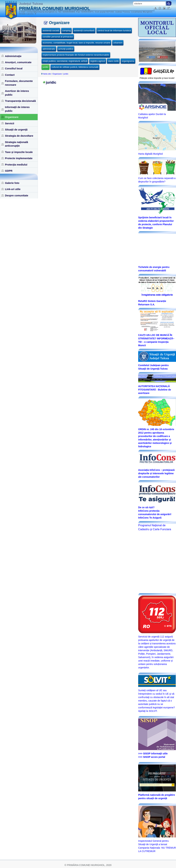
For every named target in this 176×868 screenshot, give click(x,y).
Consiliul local (14, 68)
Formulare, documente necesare (19, 83)
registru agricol (98, 61)
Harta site (47, 74)
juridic (46, 67)
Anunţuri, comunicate (18, 62)
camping (66, 30)
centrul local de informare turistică (114, 30)
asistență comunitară (84, 30)
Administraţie (13, 56)
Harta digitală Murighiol (150, 154)
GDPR (9, 171)
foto (151, 57)
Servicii (10, 123)
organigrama (128, 61)
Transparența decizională (20, 101)
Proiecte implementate (19, 158)
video (163, 57)
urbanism (118, 43)
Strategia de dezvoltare (19, 136)
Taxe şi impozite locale (19, 152)
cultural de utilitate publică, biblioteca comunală (75, 67)
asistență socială (51, 30)
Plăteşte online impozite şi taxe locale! (157, 78)
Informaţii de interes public (17, 109)
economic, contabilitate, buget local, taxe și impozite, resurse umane (76, 43)
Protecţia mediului (16, 165)
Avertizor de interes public (17, 93)
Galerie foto (12, 183)
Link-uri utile (13, 189)
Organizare (12, 117)
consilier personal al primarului (58, 37)
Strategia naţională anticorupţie (16, 144)
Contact (10, 75)
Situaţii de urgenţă (16, 130)
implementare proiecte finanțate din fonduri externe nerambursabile (76, 55)
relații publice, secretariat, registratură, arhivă (65, 61)
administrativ (49, 49)
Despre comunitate (17, 195)
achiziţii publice (66, 49)
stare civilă (113, 61)
